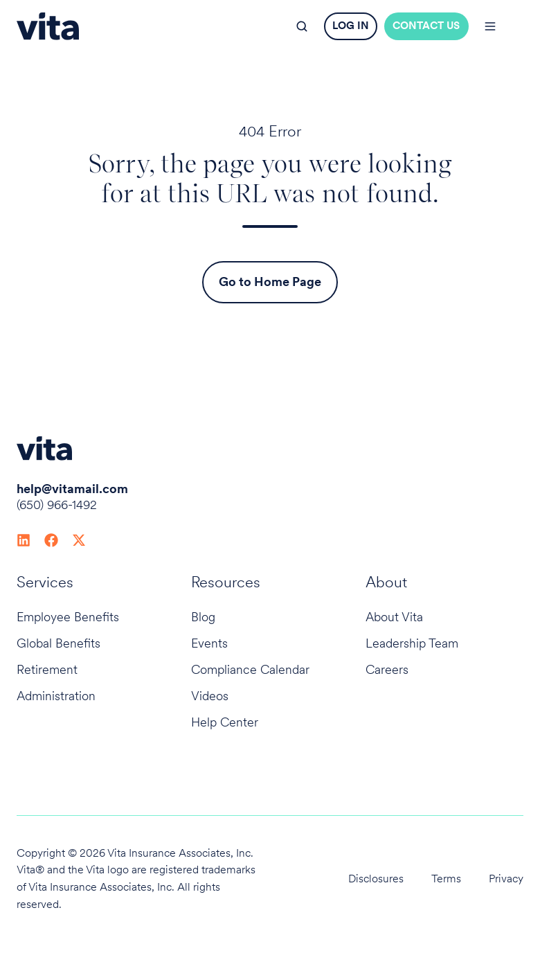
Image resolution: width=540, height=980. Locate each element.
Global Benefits (58, 643)
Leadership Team (412, 643)
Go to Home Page (270, 282)
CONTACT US (426, 26)
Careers (387, 669)
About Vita (394, 617)
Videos (210, 696)
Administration (56, 696)
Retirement (47, 669)
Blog (203, 617)
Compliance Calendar (250, 669)
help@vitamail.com (72, 489)
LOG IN (351, 26)
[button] (302, 26)
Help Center (225, 722)
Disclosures (376, 879)
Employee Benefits (68, 617)
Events (209, 643)
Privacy (506, 879)
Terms (446, 879)
